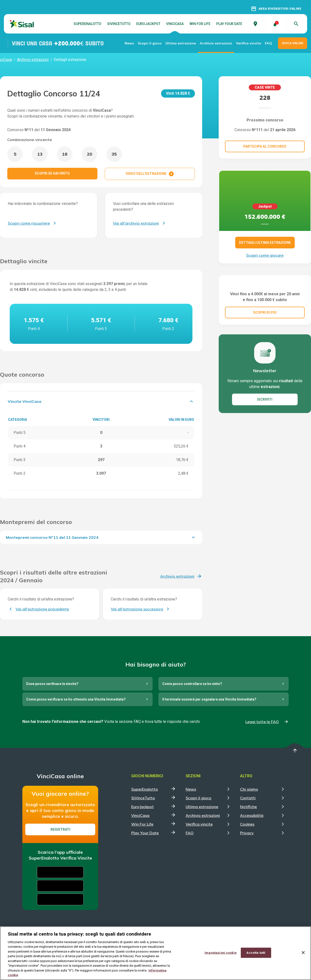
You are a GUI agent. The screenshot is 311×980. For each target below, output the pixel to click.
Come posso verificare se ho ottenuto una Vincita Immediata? (76, 699)
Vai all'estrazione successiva (137, 609)
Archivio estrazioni (216, 43)
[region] (155, 953)
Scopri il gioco (150, 43)
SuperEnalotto (87, 24)
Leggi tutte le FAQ (262, 722)
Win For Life (200, 24)
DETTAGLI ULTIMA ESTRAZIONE (265, 243)
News (129, 43)
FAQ (268, 43)
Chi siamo (249, 789)
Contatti (248, 798)
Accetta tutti (256, 953)
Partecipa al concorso (265, 146)
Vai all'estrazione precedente (42, 609)
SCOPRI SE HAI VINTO (52, 173)
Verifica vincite (248, 43)
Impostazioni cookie (220, 953)
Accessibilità (252, 815)
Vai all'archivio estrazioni (136, 223)
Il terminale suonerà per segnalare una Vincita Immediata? (209, 699)
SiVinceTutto (119, 24)
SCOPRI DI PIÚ (265, 337)
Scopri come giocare (265, 255)
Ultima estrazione (181, 43)
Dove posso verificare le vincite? (52, 684)
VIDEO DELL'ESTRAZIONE (150, 174)
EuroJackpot (148, 24)
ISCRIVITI (265, 424)
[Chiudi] (303, 953)
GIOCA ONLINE (293, 43)
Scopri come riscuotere (29, 223)
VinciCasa (175, 24)
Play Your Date (229, 24)
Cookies (247, 824)
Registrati (60, 829)
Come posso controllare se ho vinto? (192, 684)
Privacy (247, 833)
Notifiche (248, 807)
